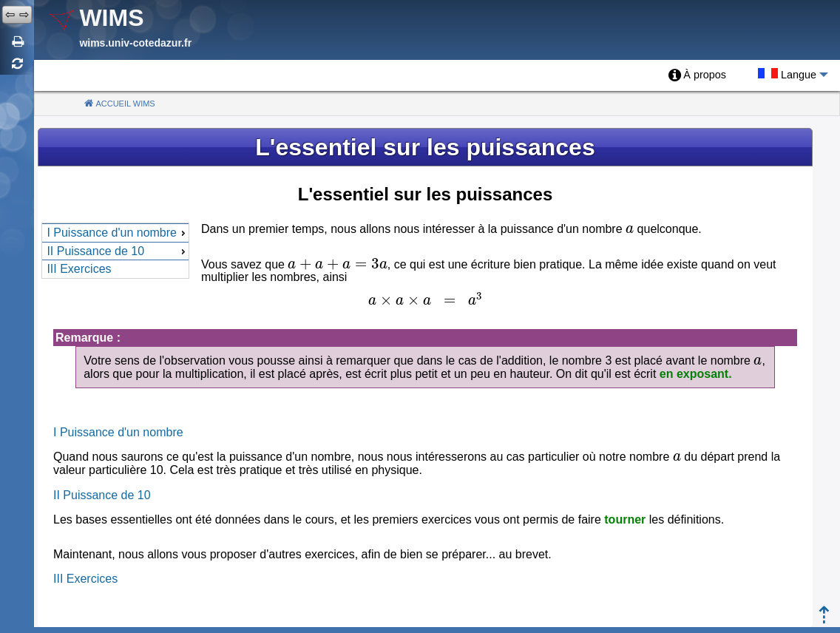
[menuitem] (697, 75)
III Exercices (85, 579)
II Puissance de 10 (102, 495)
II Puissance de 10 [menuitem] (118, 251)
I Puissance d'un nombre (118, 432)
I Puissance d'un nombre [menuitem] (118, 233)
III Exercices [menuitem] (79, 269)
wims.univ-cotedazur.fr (135, 43)
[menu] (115, 251)
